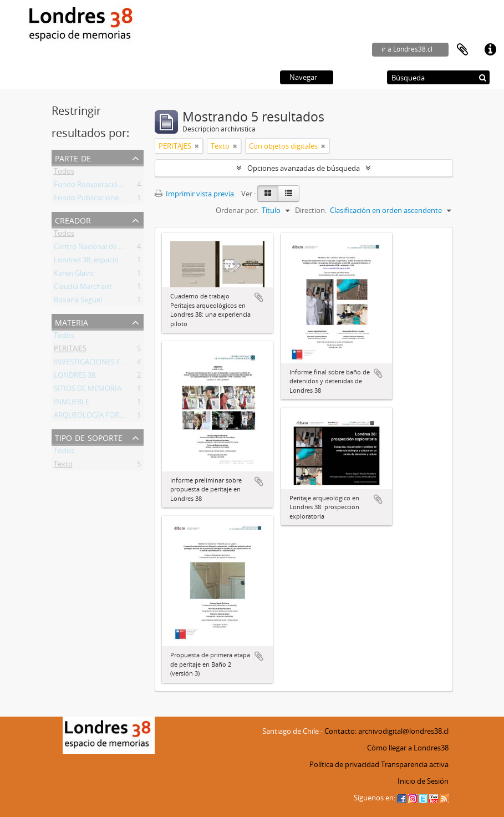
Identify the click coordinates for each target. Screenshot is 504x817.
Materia (72, 321)
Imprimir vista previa (194, 194)
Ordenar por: (237, 210)
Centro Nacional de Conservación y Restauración (134, 248)
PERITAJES (70, 351)
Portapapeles (462, 50)
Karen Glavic (74, 275)
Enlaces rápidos (490, 50)
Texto (63, 466)
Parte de (73, 157)
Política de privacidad (344, 764)
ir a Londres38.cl (407, 49)
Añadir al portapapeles (259, 297)
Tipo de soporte (89, 437)
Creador (73, 219)
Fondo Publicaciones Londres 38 (107, 200)
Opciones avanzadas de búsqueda (304, 168)
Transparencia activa (415, 764)
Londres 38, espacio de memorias (109, 262)
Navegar (303, 77)
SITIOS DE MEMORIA (88, 390)
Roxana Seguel (78, 302)
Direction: (311, 210)
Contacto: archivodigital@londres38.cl (386, 731)
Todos (64, 173)
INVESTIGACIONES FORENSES (103, 364)
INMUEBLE (72, 404)
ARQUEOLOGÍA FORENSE (95, 417)
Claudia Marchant (83, 288)
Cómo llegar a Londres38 (408, 748)
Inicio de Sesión (423, 781)
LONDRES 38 (75, 377)
